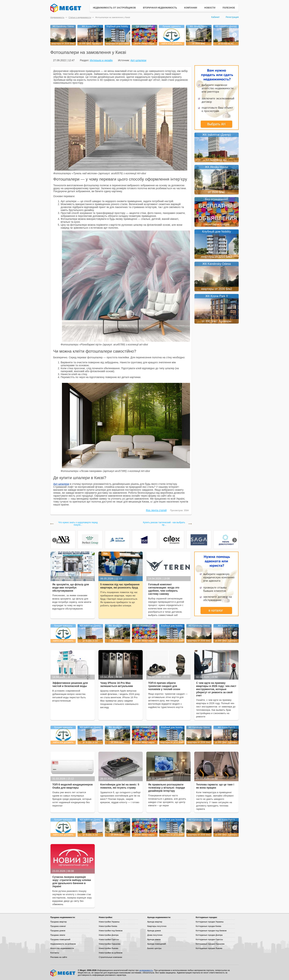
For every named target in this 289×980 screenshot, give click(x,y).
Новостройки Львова (108, 948)
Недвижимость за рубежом (63, 944)
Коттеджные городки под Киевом (211, 931)
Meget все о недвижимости (63, 973)
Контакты (55, 953)
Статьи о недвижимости (80, 17)
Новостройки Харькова (110, 944)
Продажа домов (58, 931)
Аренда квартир (155, 922)
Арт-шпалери (138, 60)
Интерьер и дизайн (101, 60)
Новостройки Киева (108, 926)
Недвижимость (57, 17)
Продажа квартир (59, 922)
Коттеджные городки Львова (209, 948)
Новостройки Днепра (109, 935)
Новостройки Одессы (109, 939)
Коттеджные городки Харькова (210, 944)
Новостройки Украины (109, 922)
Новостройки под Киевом (111, 931)
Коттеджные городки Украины (210, 922)
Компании (191, 8)
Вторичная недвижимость (160, 8)
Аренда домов (154, 931)
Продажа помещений (60, 939)
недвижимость (146, 970)
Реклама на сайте (59, 957)
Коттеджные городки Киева (208, 926)
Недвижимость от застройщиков (114, 8)
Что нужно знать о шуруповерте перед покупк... (78, 524)
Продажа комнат (58, 926)
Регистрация (232, 17)
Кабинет (215, 17)
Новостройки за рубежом (111, 953)
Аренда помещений (156, 944)
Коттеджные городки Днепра (209, 935)
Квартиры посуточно (157, 926)
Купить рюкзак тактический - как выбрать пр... (164, 524)
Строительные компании (110, 957)
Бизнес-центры (154, 948)
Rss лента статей (156, 510)
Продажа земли (58, 935)
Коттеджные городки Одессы (209, 939)
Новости (210, 8)
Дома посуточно (155, 935)
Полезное (229, 8)
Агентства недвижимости (62, 948)
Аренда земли (154, 939)
